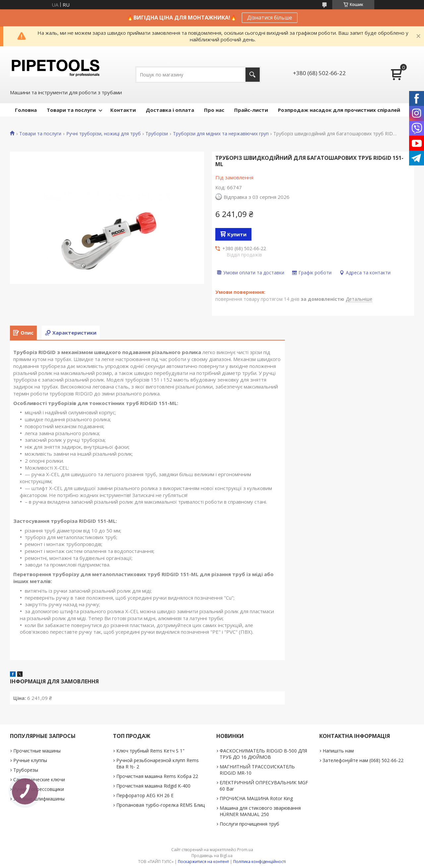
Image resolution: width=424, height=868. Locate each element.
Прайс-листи (251, 110)
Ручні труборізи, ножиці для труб (104, 134)
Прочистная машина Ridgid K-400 (153, 786)
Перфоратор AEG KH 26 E (145, 795)
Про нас (214, 110)
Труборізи (157, 134)
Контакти (123, 110)
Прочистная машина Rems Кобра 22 (157, 776)
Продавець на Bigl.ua (212, 856)
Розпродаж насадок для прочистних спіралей (339, 110)
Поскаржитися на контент (203, 862)
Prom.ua (245, 850)
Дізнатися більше (270, 18)
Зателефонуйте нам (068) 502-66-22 (363, 760)
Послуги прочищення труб (249, 824)
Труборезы (26, 770)
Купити (237, 234)
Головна (26, 110)
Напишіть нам (338, 751)
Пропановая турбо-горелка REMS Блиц (160, 805)
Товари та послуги (71, 110)
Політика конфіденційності (260, 862)
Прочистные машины (37, 751)
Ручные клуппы (30, 760)
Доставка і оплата (170, 110)
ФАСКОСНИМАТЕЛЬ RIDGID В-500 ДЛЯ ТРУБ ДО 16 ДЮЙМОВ (263, 754)
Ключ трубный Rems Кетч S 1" (150, 751)
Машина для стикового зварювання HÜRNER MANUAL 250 (260, 811)
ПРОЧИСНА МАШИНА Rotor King (256, 798)
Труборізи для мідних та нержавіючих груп (221, 134)
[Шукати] (253, 75)
